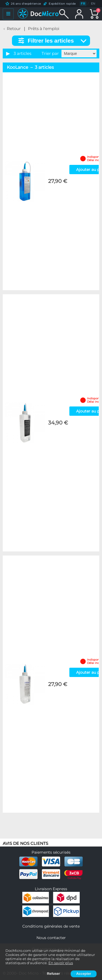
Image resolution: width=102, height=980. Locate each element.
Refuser (54, 974)
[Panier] (94, 14)
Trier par (50, 54)
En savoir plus (61, 963)
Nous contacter (51, 938)
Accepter (84, 974)
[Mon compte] (79, 14)
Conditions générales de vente (51, 926)
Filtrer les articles (51, 41)
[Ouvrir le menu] (8, 14)
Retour (14, 29)
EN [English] (93, 4)
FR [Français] (83, 4)
